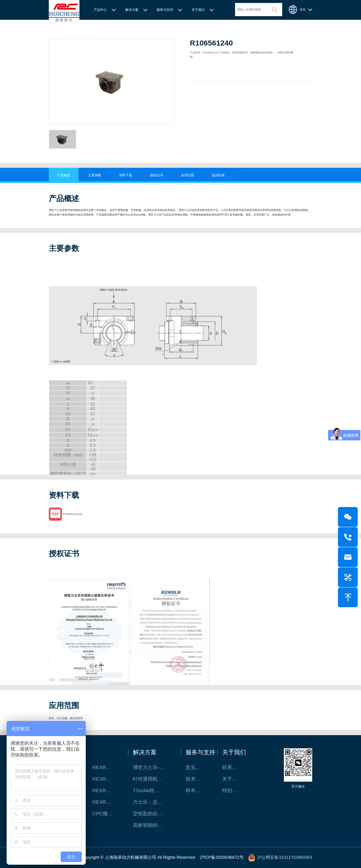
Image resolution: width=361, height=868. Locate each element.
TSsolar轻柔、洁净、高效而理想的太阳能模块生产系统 (152, 790)
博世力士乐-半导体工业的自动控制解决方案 (152, 767)
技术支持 (196, 779)
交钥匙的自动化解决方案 (152, 813)
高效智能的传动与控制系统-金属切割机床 (152, 825)
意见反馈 (196, 767)
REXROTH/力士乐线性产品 (106, 767)
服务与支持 (165, 10)
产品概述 (64, 175)
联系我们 (232, 767)
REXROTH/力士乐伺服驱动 (106, 802)
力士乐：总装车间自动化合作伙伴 (152, 802)
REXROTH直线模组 (106, 779)
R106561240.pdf (72, 521)
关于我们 (198, 10)
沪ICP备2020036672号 (222, 857)
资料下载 (126, 175)
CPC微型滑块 (106, 813)
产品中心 (100, 10)
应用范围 (188, 175)
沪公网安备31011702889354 (285, 857)
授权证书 (157, 175)
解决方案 (132, 10)
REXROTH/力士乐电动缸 (106, 790)
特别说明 (232, 790)
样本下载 (196, 790)
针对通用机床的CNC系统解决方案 (152, 779)
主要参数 (95, 175)
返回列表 (218, 175)
